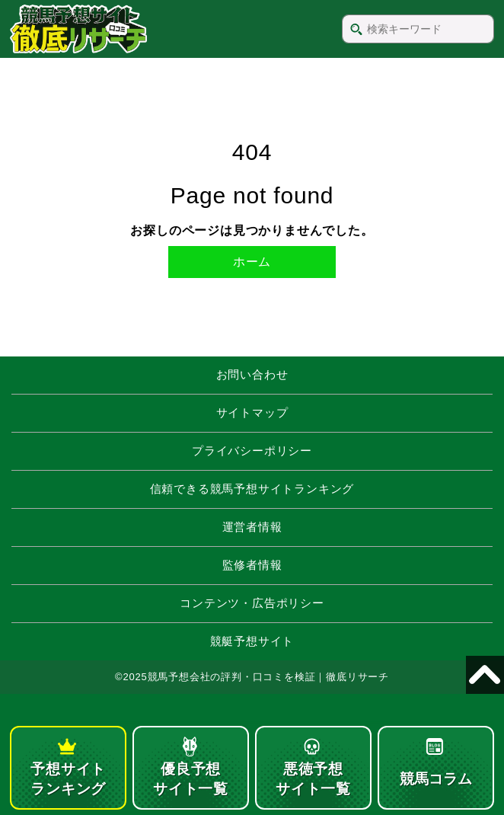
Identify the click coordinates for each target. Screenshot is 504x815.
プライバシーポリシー (252, 451)
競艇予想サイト (252, 641)
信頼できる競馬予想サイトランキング (252, 489)
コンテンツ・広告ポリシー (252, 603)
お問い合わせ (252, 374)
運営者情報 (252, 527)
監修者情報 (252, 565)
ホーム (252, 262)
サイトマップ (252, 412)
